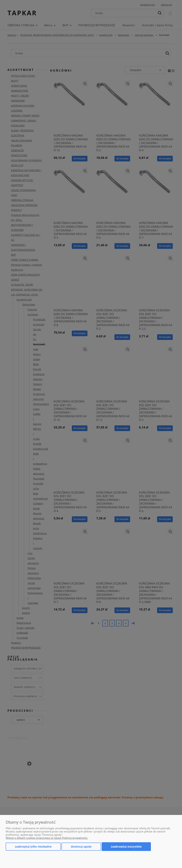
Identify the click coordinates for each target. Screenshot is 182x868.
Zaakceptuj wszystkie (126, 847)
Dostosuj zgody (81, 847)
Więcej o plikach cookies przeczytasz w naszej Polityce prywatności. (47, 838)
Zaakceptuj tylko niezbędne (33, 847)
